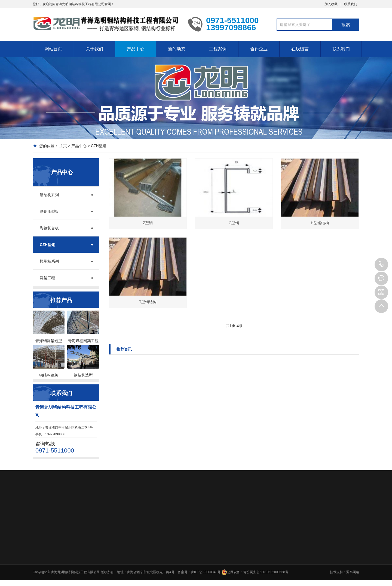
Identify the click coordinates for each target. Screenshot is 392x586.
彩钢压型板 (49, 211)
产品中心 (136, 49)
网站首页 (53, 49)
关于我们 (94, 49)
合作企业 (259, 49)
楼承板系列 (49, 261)
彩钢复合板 (49, 228)
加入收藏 (331, 4)
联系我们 (351, 4)
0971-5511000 (381, 265)
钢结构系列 (49, 195)
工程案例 (218, 49)
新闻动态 (177, 49)
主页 (63, 146)
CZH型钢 (99, 146)
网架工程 (47, 278)
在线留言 (300, 49)
